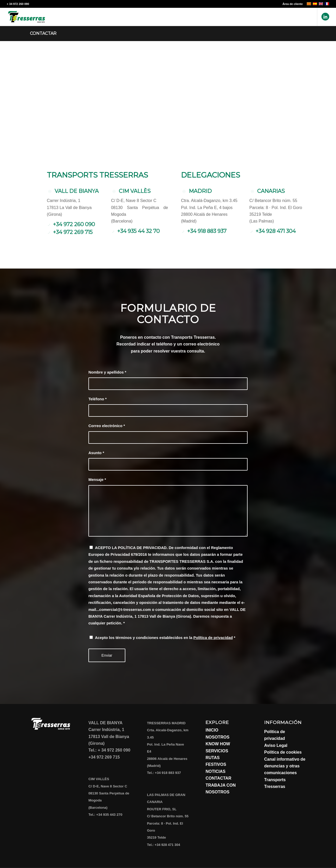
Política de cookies (283, 752)
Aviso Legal (276, 745)
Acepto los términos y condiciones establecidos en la (165, 638)
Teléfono (98, 399)
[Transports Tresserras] (27, 17)
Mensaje (97, 480)
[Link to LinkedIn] (325, 17)
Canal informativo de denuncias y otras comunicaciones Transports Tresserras (285, 773)
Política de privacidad (213, 638)
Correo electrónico (107, 426)
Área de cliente (293, 4)
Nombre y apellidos (107, 372)
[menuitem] (291, 4)
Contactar (43, 33)
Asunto (96, 453)
